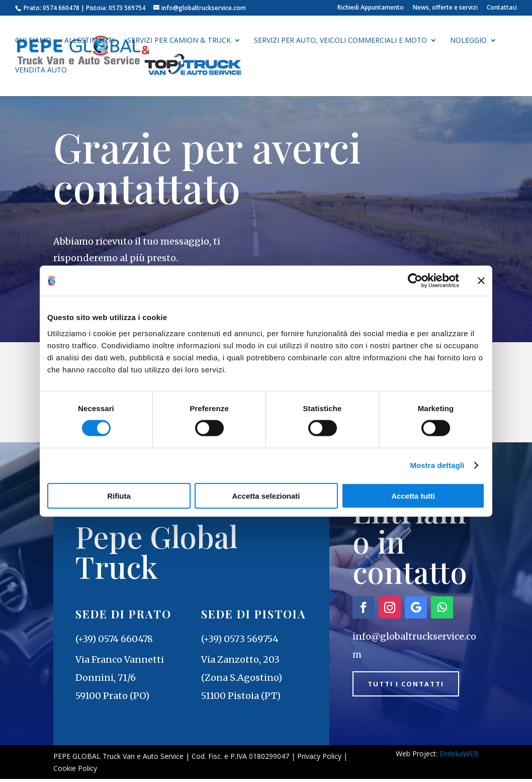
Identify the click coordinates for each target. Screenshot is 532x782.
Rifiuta (119, 495)
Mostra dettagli (437, 465)
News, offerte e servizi (445, 8)
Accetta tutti (413, 495)
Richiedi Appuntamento (371, 8)
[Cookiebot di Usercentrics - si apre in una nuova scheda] (415, 281)
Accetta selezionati (266, 495)
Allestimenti (89, 42)
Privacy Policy (319, 759)
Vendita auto (41, 71)
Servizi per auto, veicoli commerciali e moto (340, 42)
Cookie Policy (75, 771)
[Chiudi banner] (481, 281)
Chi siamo (33, 42)
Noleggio (468, 42)
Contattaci (502, 8)
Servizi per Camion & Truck (179, 42)
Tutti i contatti (412, 688)
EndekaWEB (459, 756)
